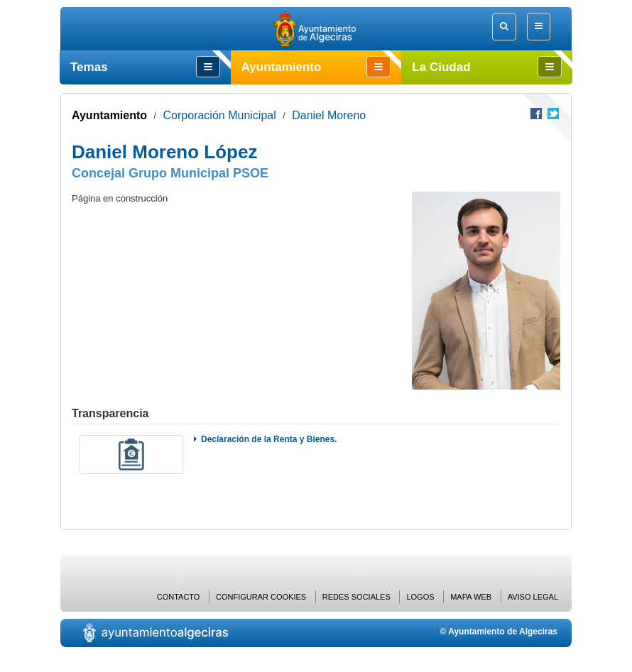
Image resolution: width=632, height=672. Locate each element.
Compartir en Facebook (536, 114)
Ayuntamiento (109, 115)
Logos (420, 597)
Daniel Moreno (329, 115)
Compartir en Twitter (553, 114)
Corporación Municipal (220, 115)
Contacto (179, 597)
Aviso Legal (533, 597)
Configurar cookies (261, 597)
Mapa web (471, 597)
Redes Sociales (356, 597)
